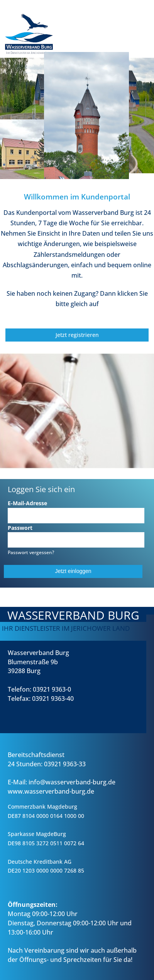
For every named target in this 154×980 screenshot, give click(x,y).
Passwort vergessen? (31, 552)
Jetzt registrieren (77, 335)
